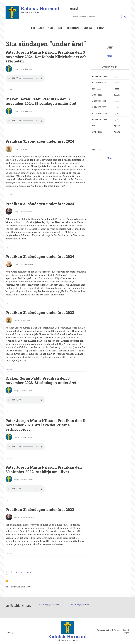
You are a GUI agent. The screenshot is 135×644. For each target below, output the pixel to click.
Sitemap (100, 28)
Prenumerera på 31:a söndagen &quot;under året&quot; (7, 581)
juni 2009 (97, 132)
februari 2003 (99, 76)
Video (51, 28)
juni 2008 (97, 95)
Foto (60, 28)
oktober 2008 (99, 107)
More (109, 56)
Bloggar (88, 28)
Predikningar (73, 28)
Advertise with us (104, 630)
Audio (41, 28)
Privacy (117, 630)
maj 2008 (97, 89)
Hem (33, 28)
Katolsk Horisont (40, 8)
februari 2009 (99, 119)
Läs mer (10, 90)
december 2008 (100, 113)
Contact (126, 630)
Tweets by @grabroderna (49, 605)
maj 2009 (97, 126)
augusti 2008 (99, 101)
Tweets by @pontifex (79, 605)
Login (126, 633)
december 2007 (100, 83)
